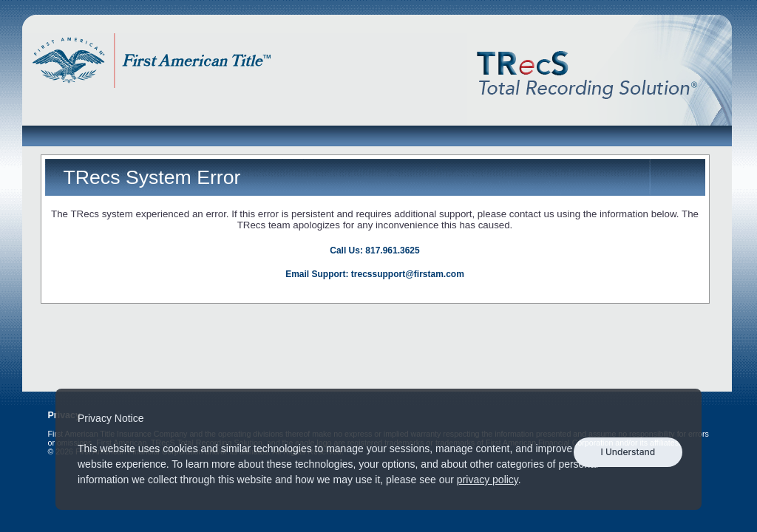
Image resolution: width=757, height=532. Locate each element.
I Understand (628, 452)
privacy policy (488, 480)
